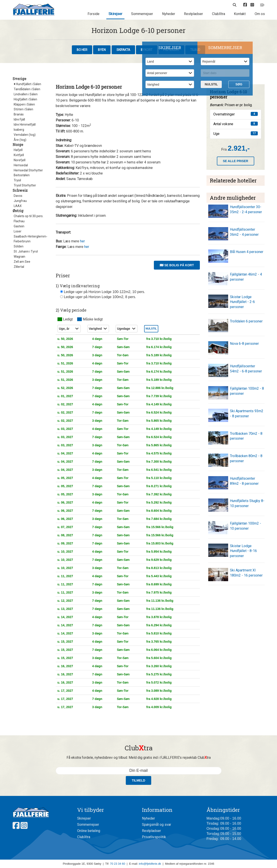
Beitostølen (22, 175)
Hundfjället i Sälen (27, 84)
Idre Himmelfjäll (25, 125)
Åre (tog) (20, 140)
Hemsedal (21, 165)
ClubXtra (219, 14)
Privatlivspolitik (154, 837)
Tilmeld (138, 780)
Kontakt (240, 14)
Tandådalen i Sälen (27, 89)
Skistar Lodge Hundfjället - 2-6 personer (242, 302)
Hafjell (18, 150)
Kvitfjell (19, 155)
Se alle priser (236, 161)
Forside (94, 14)
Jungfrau (20, 201)
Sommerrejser (142, 14)
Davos (18, 196)
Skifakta (123, 50)
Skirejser (115, 14)
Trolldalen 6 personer (246, 321)
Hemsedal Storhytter (28, 170)
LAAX (18, 206)
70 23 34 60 (117, 864)
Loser (18, 231)
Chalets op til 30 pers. (29, 216)
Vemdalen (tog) (25, 135)
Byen (102, 50)
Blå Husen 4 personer (247, 252)
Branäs (19, 114)
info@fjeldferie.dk (150, 864)
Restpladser (193, 14)
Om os (260, 14)
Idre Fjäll (19, 119)
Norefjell (20, 160)
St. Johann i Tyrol (26, 251)
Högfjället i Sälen (25, 99)
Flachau (19, 221)
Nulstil (211, 84)
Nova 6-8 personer (244, 344)
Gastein (19, 226)
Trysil (17, 180)
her (82, 241)
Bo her (82, 50)
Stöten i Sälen (23, 109)
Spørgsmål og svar (157, 825)
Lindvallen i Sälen (26, 94)
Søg (239, 84)
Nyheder (169, 14)
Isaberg (19, 130)
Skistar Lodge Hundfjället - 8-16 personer (243, 551)
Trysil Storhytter (25, 185)
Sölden (19, 246)
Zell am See (22, 262)
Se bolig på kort (177, 265)
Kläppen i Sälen (24, 104)
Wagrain (19, 257)
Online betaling (89, 831)
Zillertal (19, 267)
